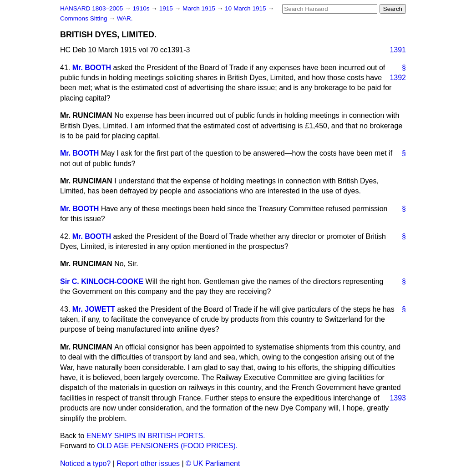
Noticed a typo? (85, 463)
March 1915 (200, 8)
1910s (142, 8)
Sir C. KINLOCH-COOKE (102, 281)
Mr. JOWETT (94, 309)
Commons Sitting (84, 18)
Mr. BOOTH (92, 68)
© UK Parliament (213, 463)
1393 (398, 398)
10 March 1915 (246, 8)
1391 (398, 50)
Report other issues (148, 463)
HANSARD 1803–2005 (91, 8)
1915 (167, 8)
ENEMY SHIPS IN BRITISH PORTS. (146, 436)
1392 (398, 78)
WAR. (125, 18)
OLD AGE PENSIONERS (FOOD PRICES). (167, 446)
